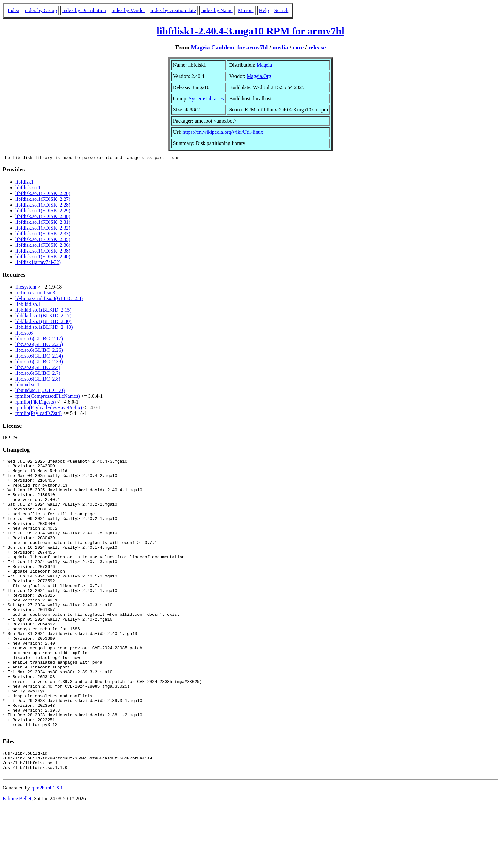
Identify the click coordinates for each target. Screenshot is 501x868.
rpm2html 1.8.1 (47, 849)
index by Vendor (128, 10)
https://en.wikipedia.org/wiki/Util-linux (223, 132)
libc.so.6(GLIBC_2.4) (38, 368)
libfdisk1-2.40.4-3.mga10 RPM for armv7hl (250, 31)
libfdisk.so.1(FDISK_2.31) (43, 223)
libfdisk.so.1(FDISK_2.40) (43, 257)
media (280, 47)
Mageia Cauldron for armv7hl (229, 47)
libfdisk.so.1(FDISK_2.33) (43, 234)
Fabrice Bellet (17, 860)
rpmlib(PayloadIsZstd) (39, 414)
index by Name (217, 10)
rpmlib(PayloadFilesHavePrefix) (49, 408)
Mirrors (246, 10)
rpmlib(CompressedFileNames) (48, 397)
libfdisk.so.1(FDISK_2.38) (43, 252)
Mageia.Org (259, 76)
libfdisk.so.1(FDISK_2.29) (43, 211)
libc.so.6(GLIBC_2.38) (39, 362)
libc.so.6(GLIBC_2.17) (39, 340)
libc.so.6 (24, 334)
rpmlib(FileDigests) (35, 403)
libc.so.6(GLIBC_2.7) (38, 374)
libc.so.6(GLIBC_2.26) (39, 351)
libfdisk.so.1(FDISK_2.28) (43, 206)
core (298, 47)
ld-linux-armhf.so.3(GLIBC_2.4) (49, 299)
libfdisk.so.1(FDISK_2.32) (43, 229)
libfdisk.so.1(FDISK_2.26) (43, 194)
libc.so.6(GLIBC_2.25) (39, 345)
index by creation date (173, 10)
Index (13, 10)
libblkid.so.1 (28, 305)
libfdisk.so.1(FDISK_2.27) (43, 200)
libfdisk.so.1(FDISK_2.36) (43, 246)
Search (281, 10)
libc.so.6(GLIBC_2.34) (39, 357)
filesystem (26, 288)
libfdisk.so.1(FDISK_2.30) (43, 217)
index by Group (41, 10)
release (317, 47)
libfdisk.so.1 (28, 189)
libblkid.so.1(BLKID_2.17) (43, 317)
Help (264, 10)
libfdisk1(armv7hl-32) (38, 263)
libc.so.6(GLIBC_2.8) (38, 380)
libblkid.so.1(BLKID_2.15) (43, 311)
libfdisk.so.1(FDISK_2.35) (43, 240)
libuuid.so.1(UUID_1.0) (40, 391)
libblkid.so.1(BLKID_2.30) (43, 322)
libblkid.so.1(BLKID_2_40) (44, 328)
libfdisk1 (24, 183)
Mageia (264, 65)
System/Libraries (206, 98)
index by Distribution (84, 10)
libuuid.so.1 (27, 385)
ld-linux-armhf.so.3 (35, 294)
